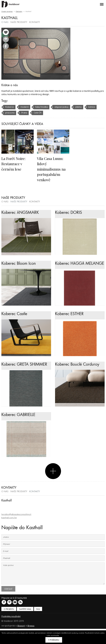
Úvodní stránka (7, 11)
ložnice (95, 107)
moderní (25, 107)
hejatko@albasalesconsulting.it (18, 530)
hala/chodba (43, 107)
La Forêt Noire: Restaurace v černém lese (14, 163)
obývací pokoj (64, 107)
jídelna (81, 107)
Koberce (10, 107)
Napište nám (25, 624)
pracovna (10, 113)
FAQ (38, 624)
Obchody (19, 11)
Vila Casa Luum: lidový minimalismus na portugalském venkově (52, 169)
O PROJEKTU (9, 624)
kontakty (35, 22)
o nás (5, 22)
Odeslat (8, 604)
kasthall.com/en (10, 533)
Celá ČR (39, 113)
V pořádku (54, 640)
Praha (25, 113)
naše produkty (19, 22)
